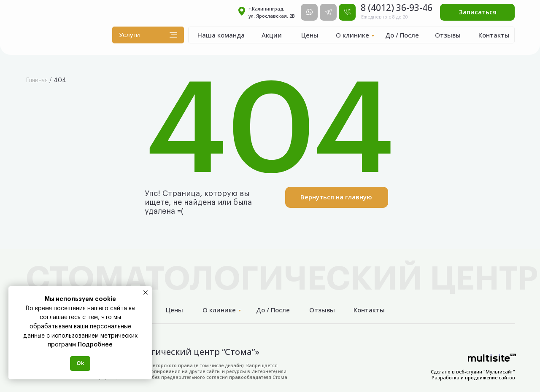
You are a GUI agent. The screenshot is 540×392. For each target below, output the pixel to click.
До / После (402, 35)
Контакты (494, 35)
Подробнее (95, 345)
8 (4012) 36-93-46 (397, 8)
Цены (310, 35)
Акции (272, 35)
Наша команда (221, 35)
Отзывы (448, 35)
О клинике (352, 35)
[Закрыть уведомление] (146, 293)
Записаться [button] (478, 12)
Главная (37, 81)
